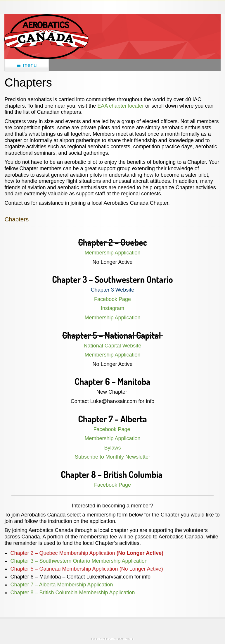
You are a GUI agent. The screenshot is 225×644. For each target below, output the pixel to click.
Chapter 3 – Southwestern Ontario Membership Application (79, 561)
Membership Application (112, 253)
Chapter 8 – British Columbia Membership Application (72, 593)
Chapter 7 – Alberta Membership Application (62, 585)
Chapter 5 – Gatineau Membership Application (65, 569)
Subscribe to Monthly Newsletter (112, 457)
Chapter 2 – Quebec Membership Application (63, 553)
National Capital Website (113, 346)
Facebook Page (112, 299)
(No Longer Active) (141, 569)
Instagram (112, 308)
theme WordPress (112, 639)
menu (27, 65)
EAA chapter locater (121, 106)
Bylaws (112, 448)
